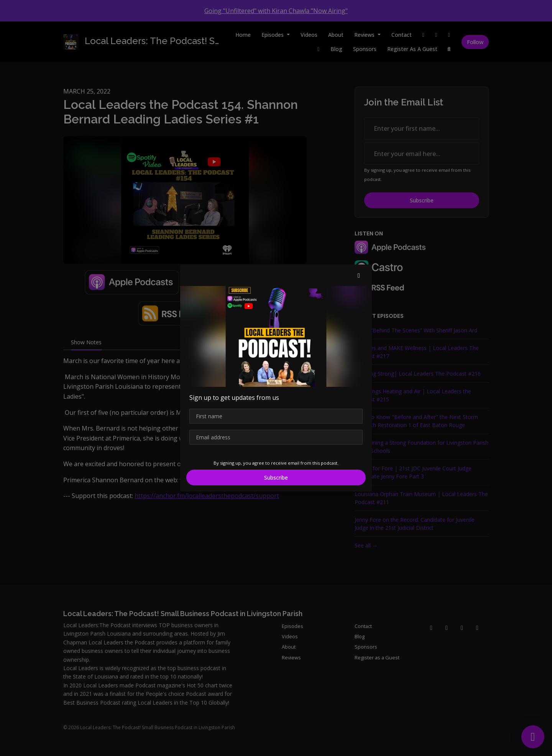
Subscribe (276, 477)
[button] (359, 275)
